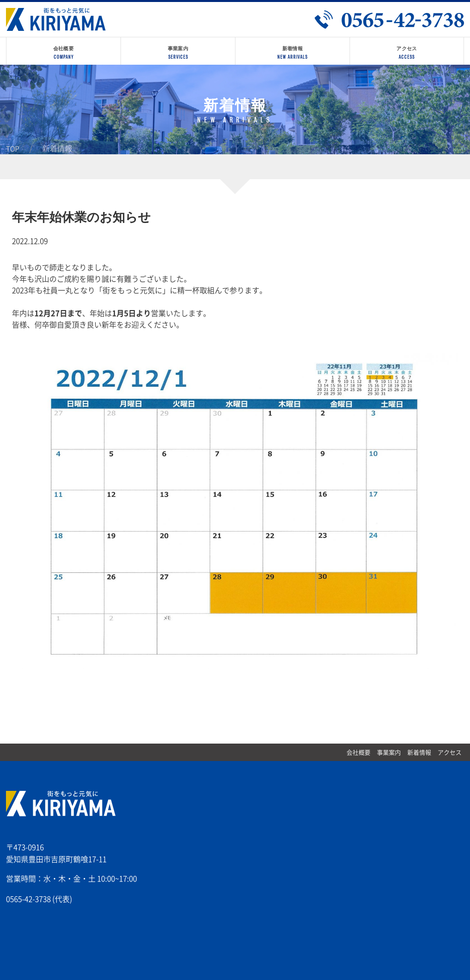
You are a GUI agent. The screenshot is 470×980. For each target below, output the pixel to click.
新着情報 (419, 753)
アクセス (450, 753)
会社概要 (358, 753)
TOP (13, 149)
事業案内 (389, 753)
